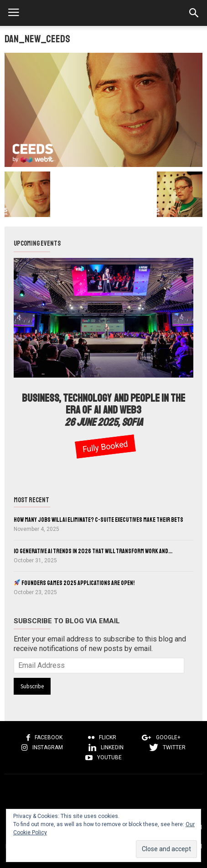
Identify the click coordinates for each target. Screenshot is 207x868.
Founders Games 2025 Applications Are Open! (74, 583)
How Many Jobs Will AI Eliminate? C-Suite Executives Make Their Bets (98, 520)
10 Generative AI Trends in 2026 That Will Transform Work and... (93, 551)
